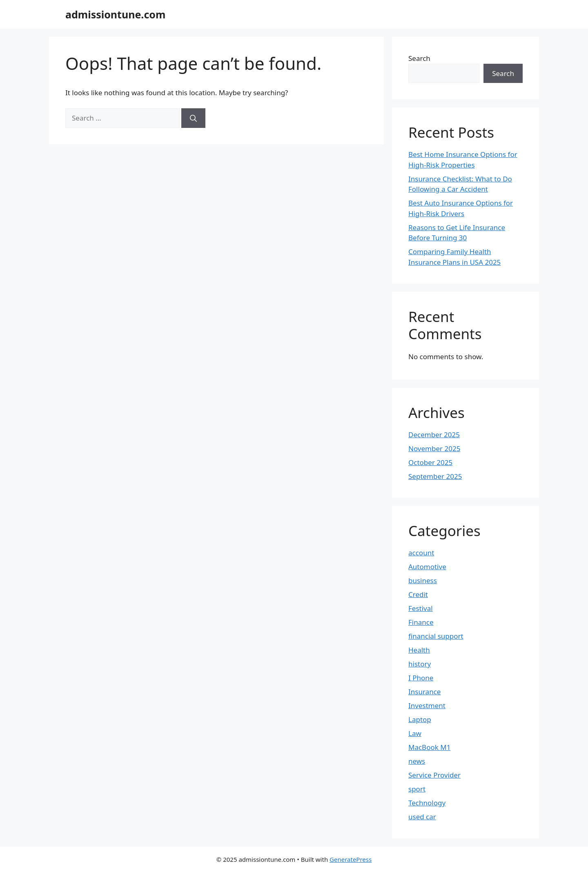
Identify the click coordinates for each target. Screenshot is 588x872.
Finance (421, 622)
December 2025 (434, 435)
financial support (436, 636)
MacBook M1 (429, 747)
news (417, 761)
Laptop (420, 719)
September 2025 (435, 476)
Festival (421, 608)
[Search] (193, 118)
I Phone (421, 678)
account (421, 553)
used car (422, 817)
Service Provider (434, 775)
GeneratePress (351, 859)
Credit (418, 594)
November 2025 (434, 448)
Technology (427, 803)
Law (415, 733)
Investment (427, 705)
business (423, 580)
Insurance (424, 692)
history (420, 664)
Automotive (427, 567)
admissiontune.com (115, 14)
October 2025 (430, 462)
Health (419, 650)
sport (417, 789)
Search (419, 58)
